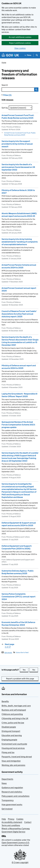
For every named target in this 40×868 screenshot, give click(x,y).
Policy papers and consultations (16, 796)
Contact (28, 822)
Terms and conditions (11, 825)
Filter (7, 95)
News (4, 783)
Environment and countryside (14, 744)
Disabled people (9, 727)
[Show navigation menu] (28, 55)
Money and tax (8, 752)
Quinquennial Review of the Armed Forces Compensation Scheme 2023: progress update (18, 425)
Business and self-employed (14, 710)
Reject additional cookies (20, 43)
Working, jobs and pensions (13, 765)
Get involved (7, 809)
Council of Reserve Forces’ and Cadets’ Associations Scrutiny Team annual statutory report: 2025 (19, 314)
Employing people (9, 740)
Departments (7, 779)
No (35, 670)
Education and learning (12, 735)
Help (4, 819)
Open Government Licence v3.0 (15, 843)
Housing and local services (13, 748)
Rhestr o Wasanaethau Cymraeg (16, 829)
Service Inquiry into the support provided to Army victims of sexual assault (17, 144)
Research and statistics (12, 792)
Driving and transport (11, 731)
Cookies (20, 819)
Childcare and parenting (12, 714)
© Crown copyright (20, 862)
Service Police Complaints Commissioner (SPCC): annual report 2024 (19, 597)
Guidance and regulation (12, 788)
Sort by (5, 108)
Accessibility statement (12, 822)
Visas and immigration (11, 761)
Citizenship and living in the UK (15, 718)
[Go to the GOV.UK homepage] (10, 55)
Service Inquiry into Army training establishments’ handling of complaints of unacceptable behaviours (20, 242)
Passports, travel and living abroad (17, 757)
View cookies (20, 48)
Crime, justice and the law (13, 723)
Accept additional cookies (20, 37)
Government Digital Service (13, 832)
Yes (25, 670)
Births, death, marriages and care (16, 706)
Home (4, 63)
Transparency (8, 800)
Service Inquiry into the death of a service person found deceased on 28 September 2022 (18, 167)
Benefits (5, 701)
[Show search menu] (37, 55)
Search (14, 85)
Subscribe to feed (21, 652)
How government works (12, 805)
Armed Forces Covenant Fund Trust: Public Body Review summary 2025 (20, 134)
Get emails (7, 652)
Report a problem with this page (20, 679)
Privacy (11, 819)
